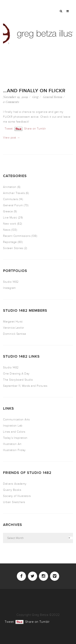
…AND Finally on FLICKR (34, 91)
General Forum (53, 97)
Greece (8, 211)
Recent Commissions (17, 236)
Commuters (11, 199)
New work (10, 224)
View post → (12, 138)
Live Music (10, 218)
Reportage (10, 242)
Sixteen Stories (13, 248)
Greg (35, 97)
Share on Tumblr (35, 128)
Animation (10, 187)
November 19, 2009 (16, 97)
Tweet (9, 128)
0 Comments (11, 102)
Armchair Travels (14, 193)
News (7, 230)
